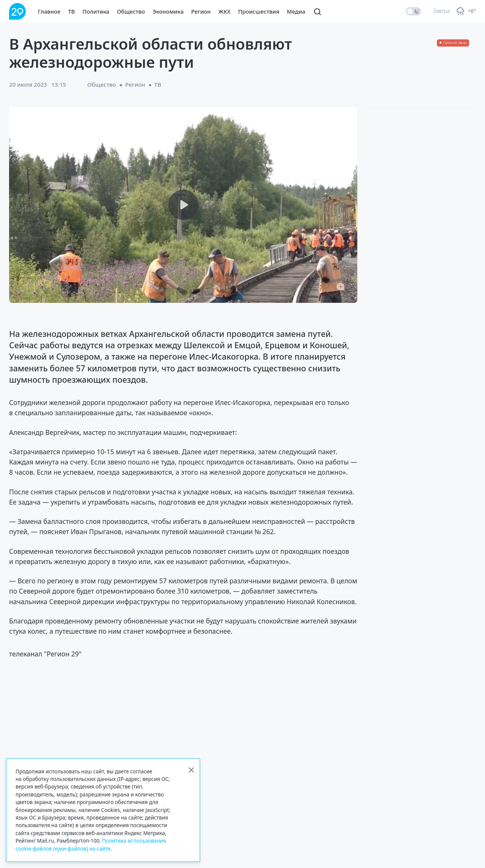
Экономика (168, 11)
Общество (131, 11)
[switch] (413, 11)
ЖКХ (224, 11)
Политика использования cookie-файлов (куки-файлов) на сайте (91, 844)
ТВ (72, 11)
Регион (201, 11)
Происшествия (259, 11)
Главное (49, 11)
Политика (96, 11)
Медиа (296, 11)
